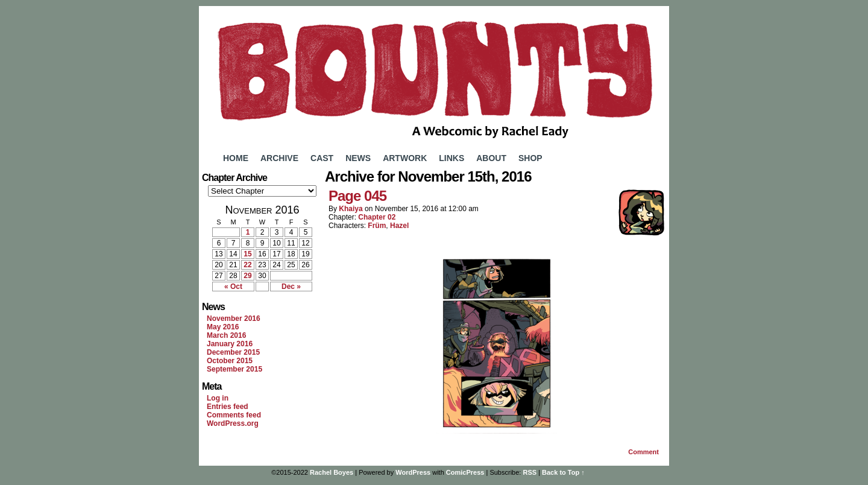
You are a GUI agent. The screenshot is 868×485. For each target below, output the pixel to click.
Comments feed (234, 415)
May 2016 (223, 327)
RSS (530, 472)
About (491, 158)
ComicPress (465, 472)
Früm (377, 226)
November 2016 (234, 319)
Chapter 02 (377, 217)
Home (236, 158)
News (358, 158)
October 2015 (230, 361)
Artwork (405, 158)
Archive (279, 158)
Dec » (291, 287)
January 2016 (230, 344)
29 (247, 276)
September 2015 (234, 369)
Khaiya (351, 209)
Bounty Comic (434, 77)
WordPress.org (233, 423)
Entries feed (228, 407)
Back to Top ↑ (563, 472)
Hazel (399, 226)
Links (451, 158)
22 (247, 265)
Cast (322, 158)
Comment (643, 452)
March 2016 (226, 335)
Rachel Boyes (332, 472)
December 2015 (233, 352)
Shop (530, 158)
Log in (218, 398)
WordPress (413, 472)
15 (247, 254)
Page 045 (357, 196)
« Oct (233, 287)
